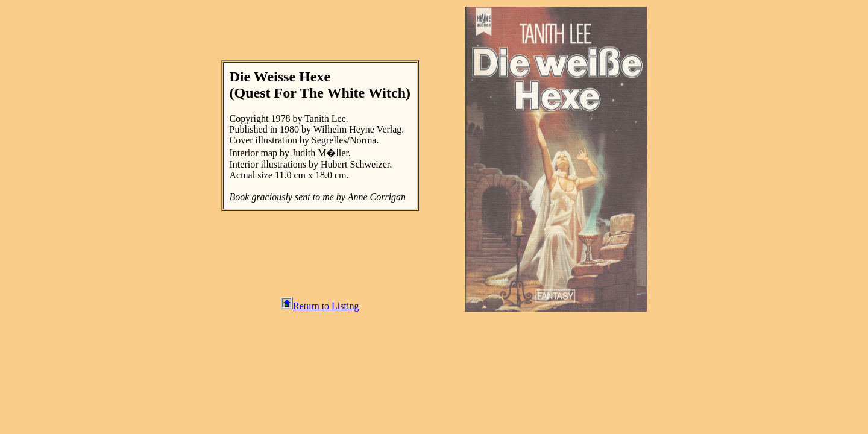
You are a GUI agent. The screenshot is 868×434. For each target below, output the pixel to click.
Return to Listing (320, 306)
